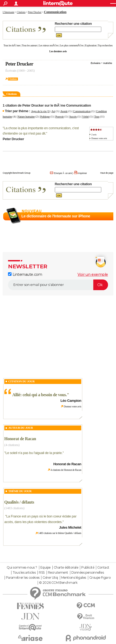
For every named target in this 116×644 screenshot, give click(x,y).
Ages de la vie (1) (40, 111)
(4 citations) (12, 445)
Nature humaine (26, 116)
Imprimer (83, 173)
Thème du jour (20, 491)
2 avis (94, 135)
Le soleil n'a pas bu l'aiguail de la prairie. (34, 453)
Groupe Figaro (100, 578)
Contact (103, 568)
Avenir (64, 111)
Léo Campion (71, 401)
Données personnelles (88, 573)
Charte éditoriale (66, 568)
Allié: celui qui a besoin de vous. (40, 395)
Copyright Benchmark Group (17, 173)
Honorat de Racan (20, 439)
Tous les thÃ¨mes (12, 45)
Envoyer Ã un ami (63, 173)
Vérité (85, 116)
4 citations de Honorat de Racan (66, 470)
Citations (13, 79)
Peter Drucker (19, 64)
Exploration (91, 45)
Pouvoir (60, 116)
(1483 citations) (14, 508)
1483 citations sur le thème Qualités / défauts (60, 533)
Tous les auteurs (30, 45)
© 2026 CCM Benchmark (58, 583)
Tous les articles (24, 573)
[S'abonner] (58, 285)
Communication (82, 111)
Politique (45, 116)
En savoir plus (102, 222)
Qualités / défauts (19, 502)
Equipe (45, 568)
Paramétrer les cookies (23, 578)
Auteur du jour (21, 428)
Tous (97, 116)
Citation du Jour (22, 381)
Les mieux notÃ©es (49, 45)
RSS (42, 573)
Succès (73, 116)
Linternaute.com (25, 274)
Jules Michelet (70, 527)
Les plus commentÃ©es (72, 45)
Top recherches (105, 45)
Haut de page (107, 173)
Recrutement (58, 573)
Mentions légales (74, 578)
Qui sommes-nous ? (22, 568)
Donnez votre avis (99, 138)
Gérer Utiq (50, 578)
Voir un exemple (93, 274)
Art (53, 111)
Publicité (88, 568)
